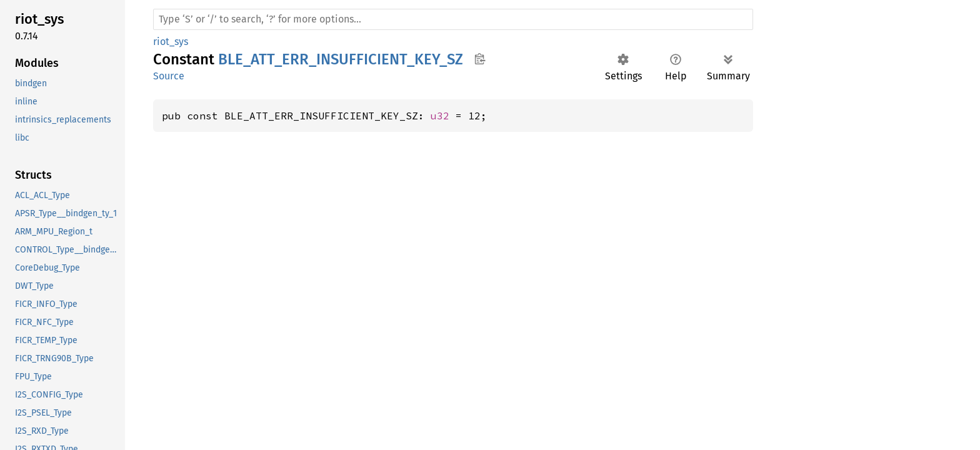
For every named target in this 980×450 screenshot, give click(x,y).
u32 (440, 116)
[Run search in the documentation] (453, 19)
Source (169, 76)
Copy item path (480, 59)
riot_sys (171, 42)
